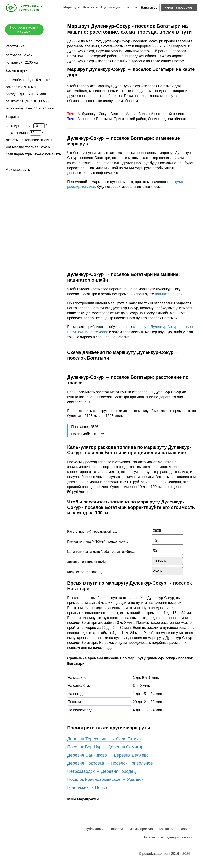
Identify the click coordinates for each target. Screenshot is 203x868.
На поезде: (77, 694)
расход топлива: (19, 126)
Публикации (111, 7)
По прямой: (81, 434)
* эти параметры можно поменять (33, 154)
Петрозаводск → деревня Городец (101, 771)
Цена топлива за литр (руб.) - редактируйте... (101, 552)
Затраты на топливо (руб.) (87, 562)
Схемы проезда (141, 829)
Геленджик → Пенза (87, 788)
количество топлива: (23, 147)
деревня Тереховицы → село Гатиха (104, 739)
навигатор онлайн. (170, 294)
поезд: (11, 94)
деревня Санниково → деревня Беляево (108, 755)
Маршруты (72, 7)
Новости (130, 7)
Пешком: (75, 702)
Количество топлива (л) (85, 572)
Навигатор (149, 7)
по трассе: (14, 55)
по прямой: (15, 62)
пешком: (13, 101)
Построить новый (24, 29)
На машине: (78, 678)
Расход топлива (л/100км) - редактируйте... (99, 542)
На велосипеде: (81, 710)
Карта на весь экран (179, 7)
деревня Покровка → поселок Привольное (110, 763)
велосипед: (15, 108)
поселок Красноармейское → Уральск (105, 779)
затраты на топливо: (23, 140)
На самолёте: (79, 686)
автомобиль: (16, 80)
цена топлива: (18, 133)
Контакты (91, 7)
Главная (186, 829)
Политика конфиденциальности (167, 837)
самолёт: (13, 87)
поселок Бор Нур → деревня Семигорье (108, 747)
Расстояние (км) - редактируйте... (92, 531)
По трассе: (80, 427)
